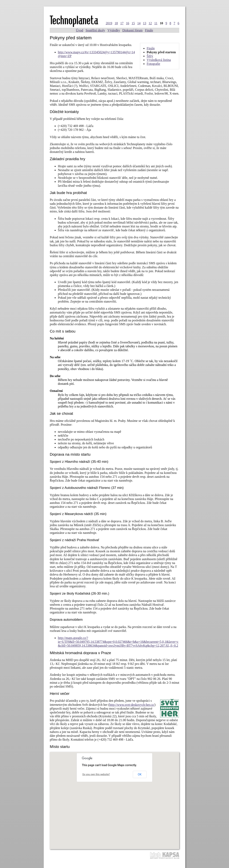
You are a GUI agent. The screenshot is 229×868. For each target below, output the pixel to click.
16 (128, 23)
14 (139, 23)
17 (122, 23)
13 (145, 23)
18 (116, 23)
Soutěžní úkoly (95, 30)
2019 (109, 23)
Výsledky (114, 30)
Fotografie (153, 64)
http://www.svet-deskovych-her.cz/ (132, 705)
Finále (149, 30)
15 (133, 23)
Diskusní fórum (133, 30)
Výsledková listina (159, 60)
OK (140, 774)
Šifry (150, 56)
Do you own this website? (96, 774)
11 (156, 23)
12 (150, 23)
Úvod (80, 30)
